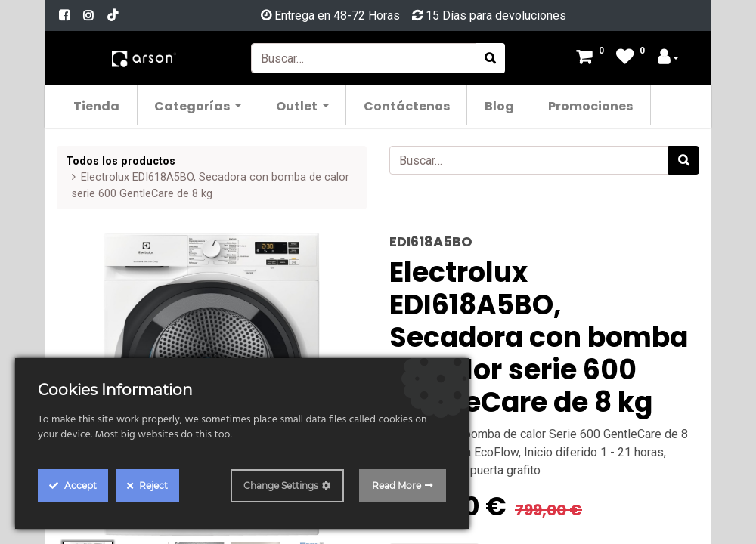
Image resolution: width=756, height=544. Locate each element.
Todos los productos (121, 161)
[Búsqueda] (490, 58)
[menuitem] (97, 105)
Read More (397, 485)
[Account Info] (668, 59)
